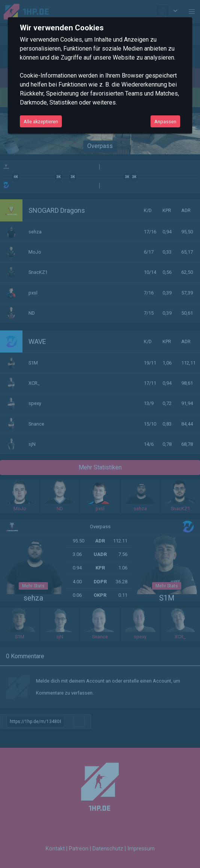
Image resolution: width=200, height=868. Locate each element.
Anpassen (165, 122)
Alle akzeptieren (41, 122)
